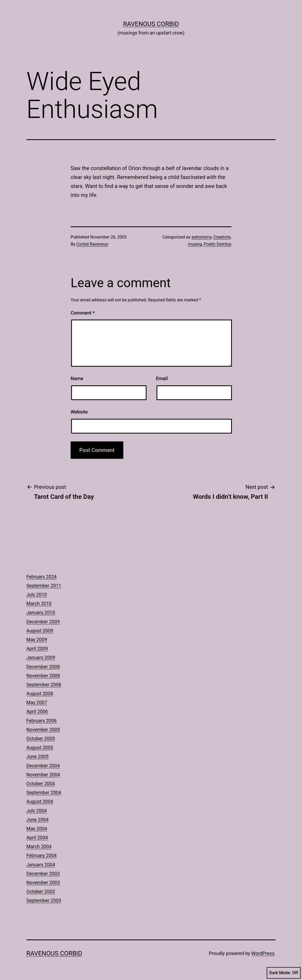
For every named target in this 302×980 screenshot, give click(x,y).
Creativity (222, 237)
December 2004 (43, 766)
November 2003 (43, 882)
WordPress (263, 953)
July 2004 (37, 811)
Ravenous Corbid (151, 24)
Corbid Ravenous (92, 244)
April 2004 (37, 837)
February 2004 (42, 855)
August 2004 (40, 801)
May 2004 (37, 829)
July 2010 (37, 595)
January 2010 (41, 612)
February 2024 (42, 577)
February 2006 (42, 721)
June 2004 (37, 820)
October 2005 (41, 738)
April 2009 (37, 648)
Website (79, 412)
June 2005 (37, 756)
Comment (83, 313)
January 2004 (41, 865)
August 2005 (40, 747)
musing (195, 244)
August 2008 (40, 693)
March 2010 (39, 603)
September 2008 (44, 685)
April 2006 (37, 711)
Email (162, 378)
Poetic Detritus (218, 244)
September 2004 (44, 792)
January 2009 (41, 657)
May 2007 (37, 702)
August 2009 (40, 631)
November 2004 (43, 775)
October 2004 (41, 783)
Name (77, 378)
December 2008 (43, 667)
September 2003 (44, 900)
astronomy (201, 237)
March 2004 (39, 846)
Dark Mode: (284, 973)
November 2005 (43, 730)
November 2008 (43, 676)
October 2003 (41, 891)
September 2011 (44, 586)
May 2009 (37, 640)
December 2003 (43, 874)
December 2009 (43, 622)
